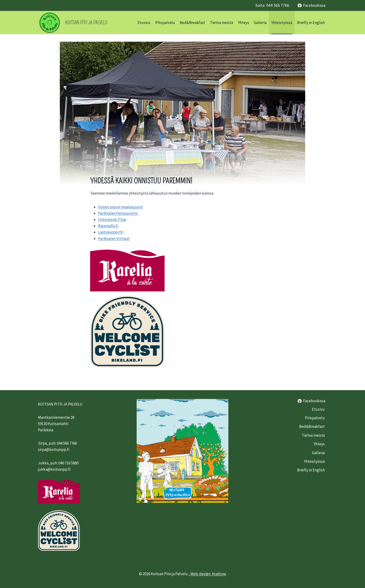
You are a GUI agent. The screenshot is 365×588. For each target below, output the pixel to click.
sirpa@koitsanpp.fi (54, 449)
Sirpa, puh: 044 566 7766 (57, 443)
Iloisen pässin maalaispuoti (120, 207)
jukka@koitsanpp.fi (54, 469)
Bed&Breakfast (193, 23)
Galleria (260, 23)
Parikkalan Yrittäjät (114, 239)
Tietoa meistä (221, 23)
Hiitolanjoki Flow (112, 220)
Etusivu (144, 23)
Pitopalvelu (165, 23)
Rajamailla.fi (108, 226)
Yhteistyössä (282, 23)
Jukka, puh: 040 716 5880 (58, 463)
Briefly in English (311, 23)
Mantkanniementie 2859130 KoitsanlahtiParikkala (56, 424)
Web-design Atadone (208, 574)
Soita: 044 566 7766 (272, 5)
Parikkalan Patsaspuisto (118, 213)
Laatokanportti (111, 232)
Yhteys (243, 23)
